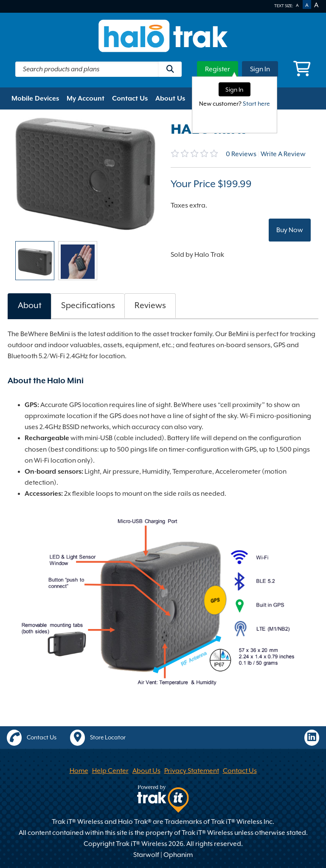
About (30, 305)
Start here (256, 104)
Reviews (241, 154)
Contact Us (130, 98)
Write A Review (283, 154)
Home (79, 771)
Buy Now (290, 230)
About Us (170, 98)
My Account (86, 98)
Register (218, 69)
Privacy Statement (192, 771)
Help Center (110, 771)
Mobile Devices (35, 98)
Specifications (88, 305)
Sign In (260, 69)
